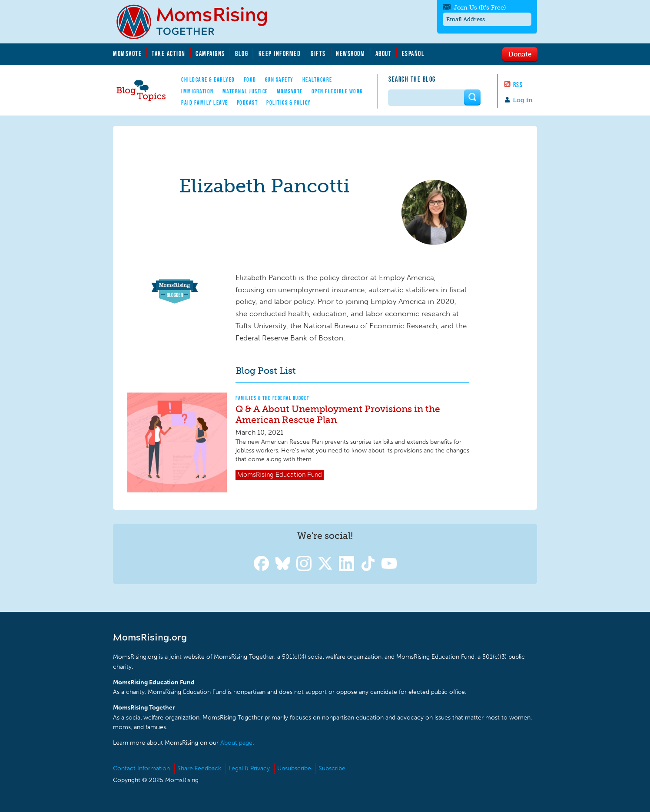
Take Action (169, 53)
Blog (242, 53)
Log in (523, 100)
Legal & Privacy (249, 768)
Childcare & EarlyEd (208, 79)
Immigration (197, 91)
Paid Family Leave (205, 102)
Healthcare (317, 79)
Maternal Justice (245, 91)
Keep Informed (280, 53)
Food (250, 79)
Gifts (318, 53)
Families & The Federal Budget (273, 398)
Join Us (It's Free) (480, 8)
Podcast (247, 102)
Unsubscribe (294, 768)
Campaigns (210, 53)
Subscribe (332, 768)
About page (236, 743)
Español (413, 53)
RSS (518, 85)
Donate (520, 54)
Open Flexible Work (337, 91)
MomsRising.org (198, 22)
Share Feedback (199, 768)
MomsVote (127, 53)
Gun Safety (279, 79)
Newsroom (350, 53)
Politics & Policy (289, 102)
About (384, 53)
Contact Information (141, 768)
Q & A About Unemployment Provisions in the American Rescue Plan (338, 414)
